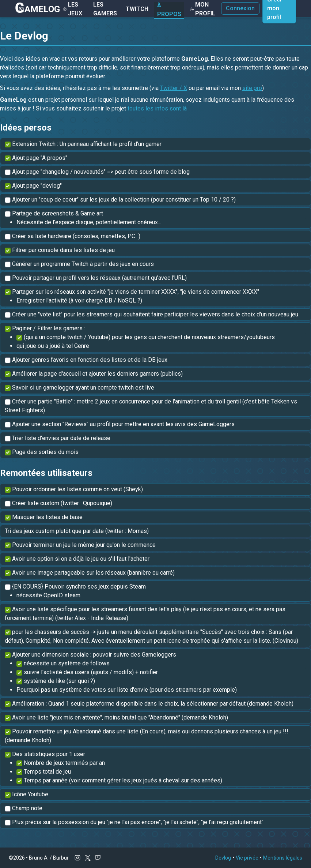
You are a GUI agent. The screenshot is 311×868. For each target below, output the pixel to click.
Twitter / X (174, 88)
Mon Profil (203, 9)
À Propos (169, 10)
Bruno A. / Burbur (49, 858)
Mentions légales (283, 858)
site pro (252, 88)
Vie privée (247, 858)
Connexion (240, 8)
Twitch (137, 9)
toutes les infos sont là (157, 108)
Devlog (223, 858)
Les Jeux (73, 9)
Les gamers (105, 9)
